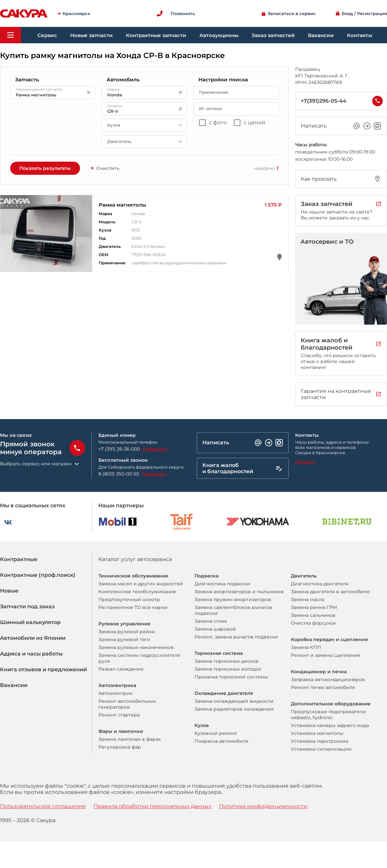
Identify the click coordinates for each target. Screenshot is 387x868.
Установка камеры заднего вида (330, 725)
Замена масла (308, 599)
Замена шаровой (215, 629)
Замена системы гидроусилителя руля (139, 658)
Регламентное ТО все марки (133, 607)
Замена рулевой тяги (124, 639)
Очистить (105, 168)
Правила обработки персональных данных (152, 806)
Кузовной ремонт (216, 733)
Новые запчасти (92, 35)
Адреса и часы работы (31, 654)
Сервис (47, 35)
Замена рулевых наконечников (136, 647)
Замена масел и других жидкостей (141, 584)
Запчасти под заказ (27, 606)
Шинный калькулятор (30, 622)
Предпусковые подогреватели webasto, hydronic (328, 715)
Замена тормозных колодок (228, 669)
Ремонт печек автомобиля (323, 687)
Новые (9, 591)
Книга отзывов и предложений (43, 669)
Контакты (360, 35)
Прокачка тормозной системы (231, 677)
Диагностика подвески (222, 584)
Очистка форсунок (313, 623)
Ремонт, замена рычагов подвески (236, 637)
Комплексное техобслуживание (137, 592)
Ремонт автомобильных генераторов (127, 704)
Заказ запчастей (273, 35)
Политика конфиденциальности (263, 806)
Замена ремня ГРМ (314, 607)
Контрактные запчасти (156, 35)
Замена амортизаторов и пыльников (239, 592)
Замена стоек (211, 621)
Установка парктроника (320, 741)
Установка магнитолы (317, 733)
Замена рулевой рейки (127, 632)
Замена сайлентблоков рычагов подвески (233, 610)
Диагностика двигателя (320, 584)
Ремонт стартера (119, 715)
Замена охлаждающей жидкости (234, 701)
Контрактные (19, 559)
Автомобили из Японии (33, 638)
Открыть (305, 462)
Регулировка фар (120, 747)
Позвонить (155, 449)
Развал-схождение (121, 669)
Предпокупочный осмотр (129, 599)
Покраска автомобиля (221, 741)
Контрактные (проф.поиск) (38, 575)
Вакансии (321, 35)
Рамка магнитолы (122, 205)
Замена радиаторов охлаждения (234, 709)
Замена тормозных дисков (226, 661)
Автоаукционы (219, 35)
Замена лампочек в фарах (130, 739)
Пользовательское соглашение (43, 806)
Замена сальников (313, 615)
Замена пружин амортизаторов (233, 599)
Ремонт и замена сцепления (325, 655)
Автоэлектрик (115, 693)
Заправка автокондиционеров (328, 679)
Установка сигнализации (321, 749)
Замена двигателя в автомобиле (330, 592)
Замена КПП (306, 647)
